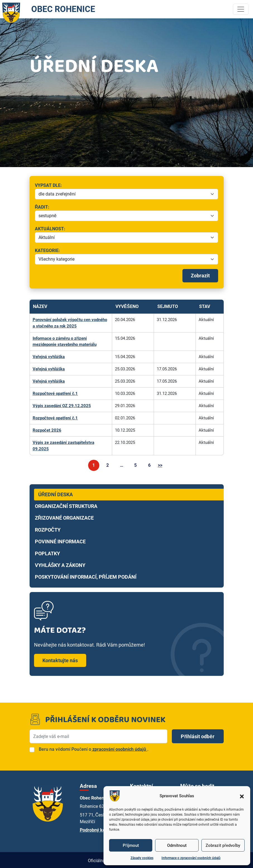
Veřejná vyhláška (49, 356)
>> (160, 464)
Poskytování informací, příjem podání (86, 576)
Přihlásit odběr (197, 735)
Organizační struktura (66, 505)
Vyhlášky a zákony (60, 564)
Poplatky (47, 552)
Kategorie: (61, 251)
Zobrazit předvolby (223, 845)
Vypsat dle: (90, 186)
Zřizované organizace (64, 517)
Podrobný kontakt (98, 829)
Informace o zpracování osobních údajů (191, 858)
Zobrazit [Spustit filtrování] (200, 276)
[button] (242, 796)
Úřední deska (56, 493)
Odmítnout (177, 845)
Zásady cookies (142, 858)
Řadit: (71, 207)
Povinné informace (60, 540)
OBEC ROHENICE (51, 9)
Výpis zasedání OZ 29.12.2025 (62, 405)
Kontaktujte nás (60, 659)
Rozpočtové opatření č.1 (56, 393)
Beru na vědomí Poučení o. (94, 748)
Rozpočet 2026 (47, 429)
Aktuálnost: (102, 229)
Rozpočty (48, 528)
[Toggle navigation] (241, 9)
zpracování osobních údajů (119, 748)
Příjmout (131, 845)
